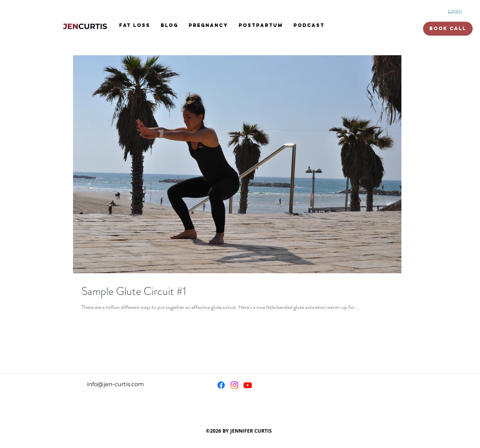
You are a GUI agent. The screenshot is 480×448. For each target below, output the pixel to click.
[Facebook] (221, 385)
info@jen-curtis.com (115, 384)
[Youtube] (248, 385)
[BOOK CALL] (448, 29)
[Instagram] (234, 385)
